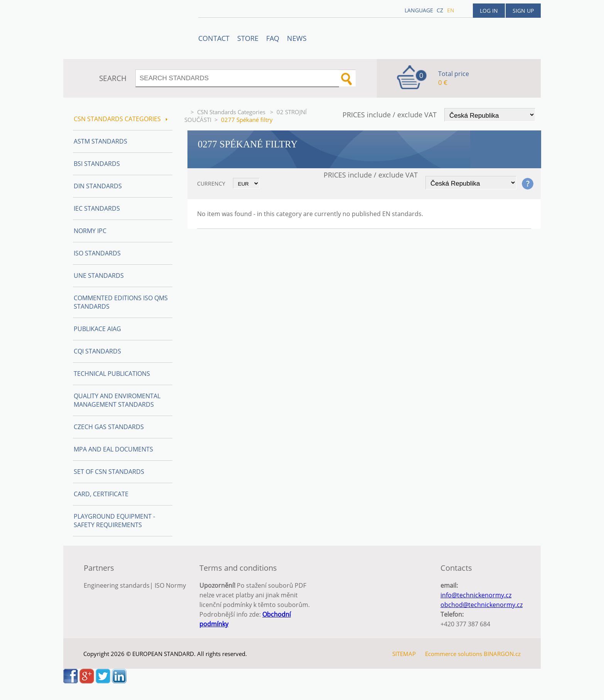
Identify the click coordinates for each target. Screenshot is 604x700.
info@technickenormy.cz (476, 595)
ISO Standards (97, 253)
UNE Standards (99, 276)
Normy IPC (90, 231)
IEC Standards (97, 208)
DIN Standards (98, 186)
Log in (489, 11)
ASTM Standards (100, 141)
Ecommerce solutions (454, 654)
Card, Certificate (101, 494)
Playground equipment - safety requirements (114, 521)
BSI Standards (97, 164)
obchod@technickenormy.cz (482, 605)
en (451, 10)
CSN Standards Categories (232, 112)
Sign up (523, 11)
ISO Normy (170, 585)
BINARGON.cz (502, 654)
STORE (248, 38)
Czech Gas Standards (109, 427)
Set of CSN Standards (109, 472)
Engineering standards (117, 585)
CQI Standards (97, 351)
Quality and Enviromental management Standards (117, 400)
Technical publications (112, 374)
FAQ (273, 38)
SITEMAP (404, 654)
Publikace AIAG (97, 329)
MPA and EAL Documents (113, 449)
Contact (214, 38)
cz (440, 10)
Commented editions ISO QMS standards (121, 302)
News (297, 38)
